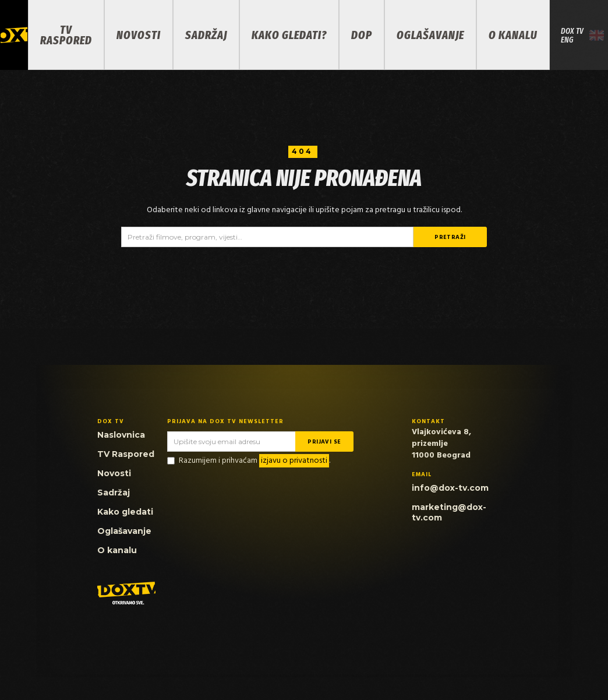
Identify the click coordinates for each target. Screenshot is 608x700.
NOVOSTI (139, 35)
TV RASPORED (66, 35)
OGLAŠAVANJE (430, 35)
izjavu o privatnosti (294, 461)
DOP (362, 35)
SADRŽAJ (206, 35)
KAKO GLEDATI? (289, 35)
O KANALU (513, 35)
